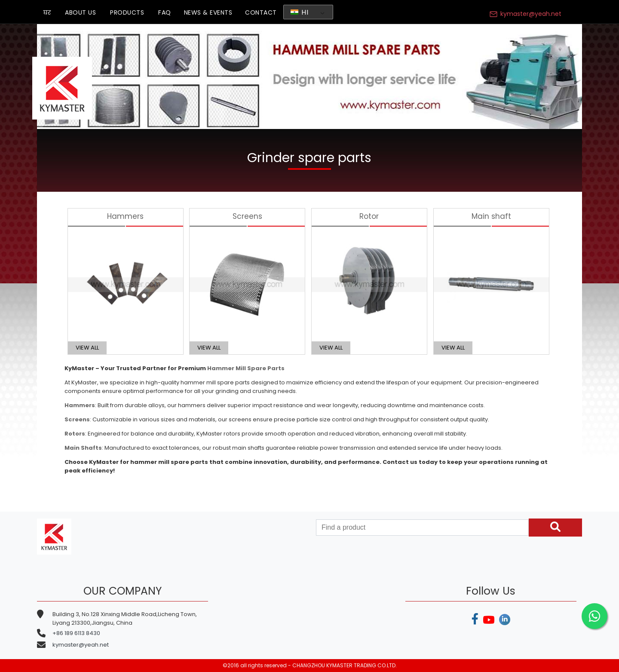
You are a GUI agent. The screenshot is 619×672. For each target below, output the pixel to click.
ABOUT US (80, 12)
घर (47, 12)
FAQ (165, 12)
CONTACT (261, 12)
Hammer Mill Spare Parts (246, 368)
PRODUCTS (127, 12)
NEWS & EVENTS (208, 12)
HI (300, 12)
